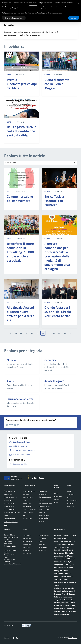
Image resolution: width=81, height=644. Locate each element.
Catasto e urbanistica (29, 509)
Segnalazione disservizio (27, 546)
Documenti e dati (9, 503)
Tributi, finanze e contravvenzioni (44, 517)
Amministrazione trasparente (44, 537)
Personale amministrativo (12, 512)
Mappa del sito (9, 625)
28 (32, 333)
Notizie (69, 491)
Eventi (56, 493)
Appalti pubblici (27, 503)
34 (65, 333)
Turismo (41, 521)
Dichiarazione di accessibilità (43, 549)
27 (27, 333)
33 (59, 333)
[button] (78, 3)
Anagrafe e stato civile (28, 499)
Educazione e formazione (43, 493)
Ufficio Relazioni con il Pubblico (11, 552)
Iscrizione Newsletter (70, 505)
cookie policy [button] (33, 5)
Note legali (42, 544)
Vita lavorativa (27, 518)
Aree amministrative (11, 497)
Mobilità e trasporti (44, 506)
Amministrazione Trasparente (9, 493)
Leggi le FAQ (27, 535)
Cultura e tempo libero (28, 514)
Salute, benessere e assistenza (45, 511)
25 (16, 333)
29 (38, 333)
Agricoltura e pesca (29, 491)
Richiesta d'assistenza (27, 552)
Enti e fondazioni (9, 506)
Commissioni (8, 500)
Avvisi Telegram (72, 500)
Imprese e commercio (45, 503)
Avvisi (69, 497)
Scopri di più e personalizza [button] (14, 18)
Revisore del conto (10, 519)
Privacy (41, 541)
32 (54, 333)
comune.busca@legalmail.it (13, 564)
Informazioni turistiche (58, 498)
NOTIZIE (10, 75)
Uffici (6, 525)
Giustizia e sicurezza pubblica (45, 498)
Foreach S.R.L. (73, 638)
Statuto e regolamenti (11, 522)
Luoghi (56, 502)
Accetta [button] (74, 18)
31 (48, 333)
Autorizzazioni (27, 506)
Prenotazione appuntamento (28, 540)
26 (21, 333)
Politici (6, 516)
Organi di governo (10, 509)
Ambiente (26, 494)
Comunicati (70, 494)
